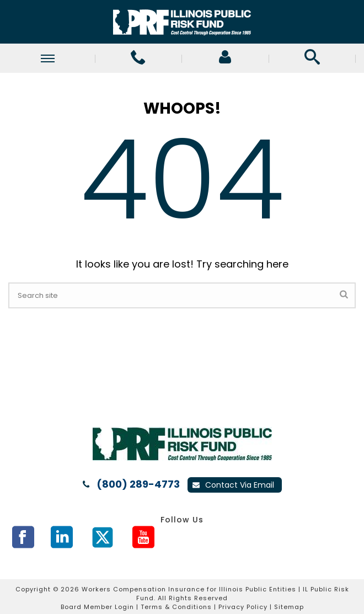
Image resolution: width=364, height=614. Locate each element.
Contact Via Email (233, 485)
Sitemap (289, 607)
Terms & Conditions (176, 607)
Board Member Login (97, 607)
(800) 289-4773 (138, 484)
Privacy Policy (243, 607)
